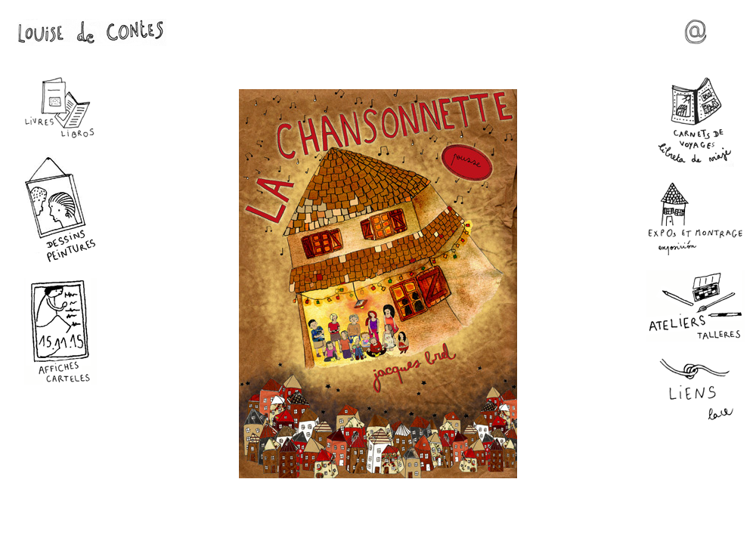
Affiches (60, 331)
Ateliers (696, 306)
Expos (696, 219)
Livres (60, 108)
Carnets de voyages (696, 122)
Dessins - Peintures (60, 209)
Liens (696, 390)
